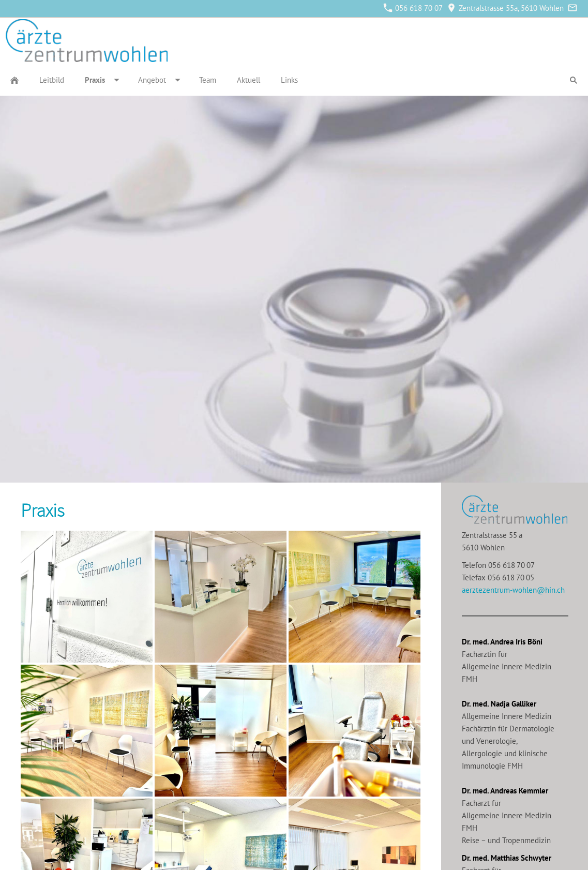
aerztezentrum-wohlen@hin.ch (513, 590)
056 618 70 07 (413, 8)
